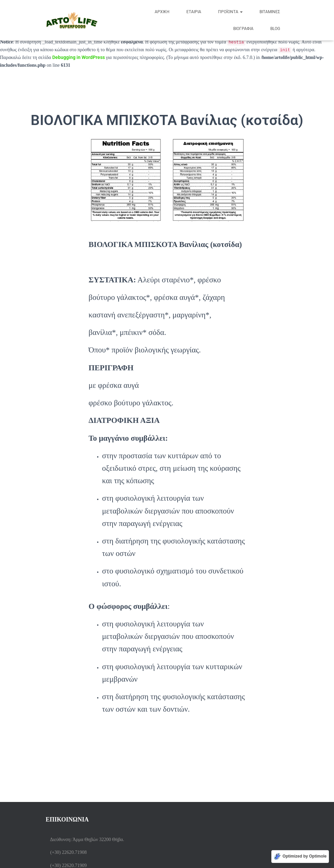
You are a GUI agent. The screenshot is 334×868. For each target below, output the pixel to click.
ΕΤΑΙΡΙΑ (194, 12)
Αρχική (162, 12)
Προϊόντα (230, 12)
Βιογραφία (243, 29)
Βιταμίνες (270, 12)
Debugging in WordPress (79, 57)
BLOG (275, 29)
